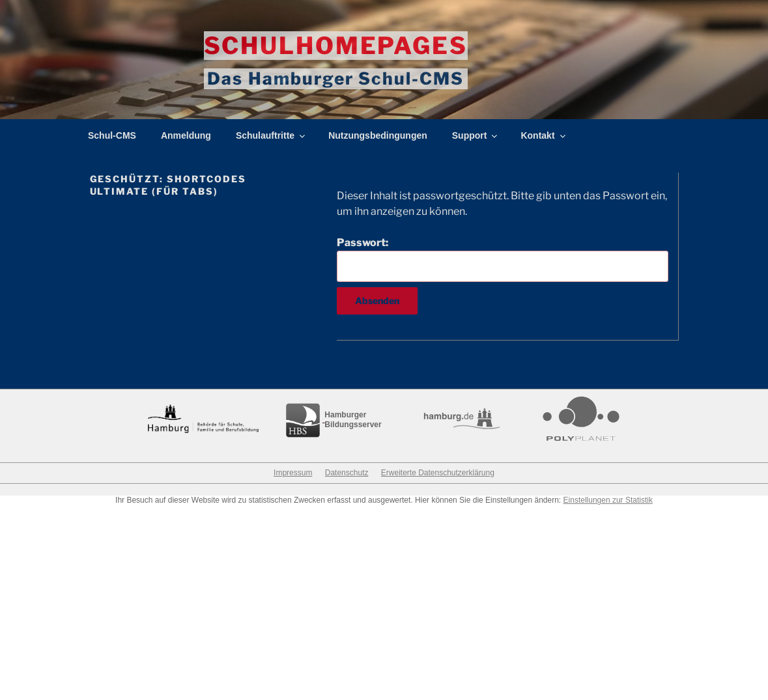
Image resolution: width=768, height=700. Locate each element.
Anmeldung (186, 136)
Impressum (293, 473)
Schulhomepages (336, 46)
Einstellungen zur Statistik (608, 501)
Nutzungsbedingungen (378, 136)
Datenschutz (347, 473)
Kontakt (544, 136)
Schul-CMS (112, 136)
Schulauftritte (271, 136)
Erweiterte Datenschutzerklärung (438, 473)
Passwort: (502, 259)
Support (476, 136)
